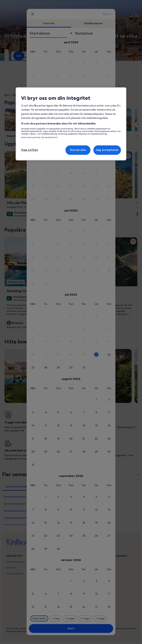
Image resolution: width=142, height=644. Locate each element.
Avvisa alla (78, 150)
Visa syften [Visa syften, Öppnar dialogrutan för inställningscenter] (30, 150)
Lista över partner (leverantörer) (39, 137)
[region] (71, 124)
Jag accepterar (107, 150)
